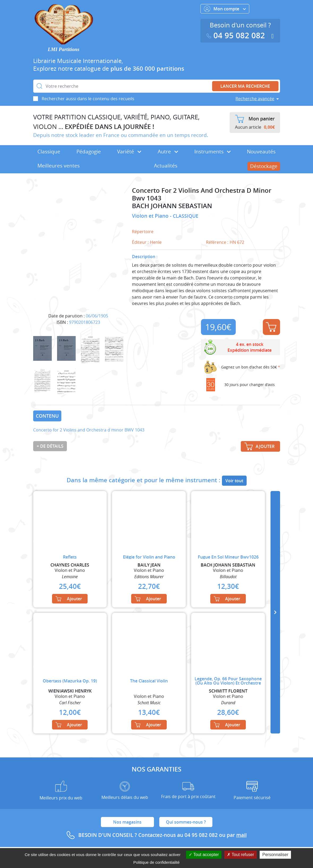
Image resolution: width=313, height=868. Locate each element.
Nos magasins (127, 822)
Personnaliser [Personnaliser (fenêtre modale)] (275, 855)
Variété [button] (129, 152)
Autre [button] (168, 152)
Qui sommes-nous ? (186, 822)
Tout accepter (204, 855)
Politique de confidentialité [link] (156, 862)
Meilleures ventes (59, 166)
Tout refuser (241, 855)
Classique (49, 152)
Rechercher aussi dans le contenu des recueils (88, 99)
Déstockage (264, 166)
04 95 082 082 (237, 35)
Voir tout (234, 481)
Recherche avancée (255, 99)
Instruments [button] (213, 152)
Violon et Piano (151, 216)
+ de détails (50, 446)
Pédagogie (89, 152)
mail (241, 835)
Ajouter (271, 327)
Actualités (166, 166)
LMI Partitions (64, 49)
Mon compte (225, 9)
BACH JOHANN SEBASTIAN (172, 206)
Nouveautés (261, 152)
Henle (156, 242)
